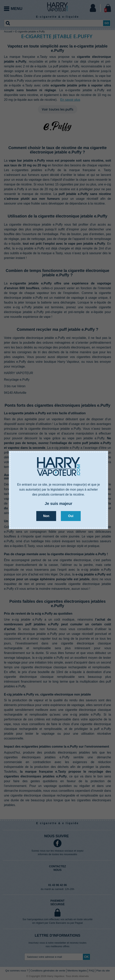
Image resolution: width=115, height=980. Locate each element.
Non (46, 516)
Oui (71, 516)
